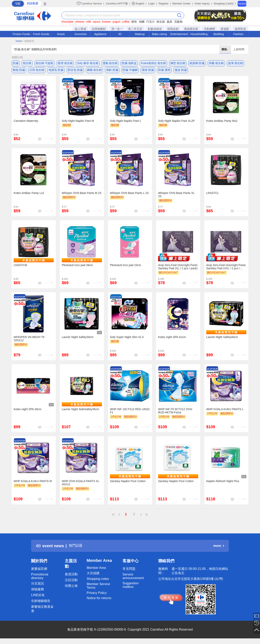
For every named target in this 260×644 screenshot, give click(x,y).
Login (151, 4)
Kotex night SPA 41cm (172, 339)
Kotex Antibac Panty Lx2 (29, 195)
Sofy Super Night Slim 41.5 (127, 339)
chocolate (67, 22)
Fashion (238, 34)
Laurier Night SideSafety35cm (80, 411)
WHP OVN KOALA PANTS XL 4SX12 (80, 485)
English (138, 3)
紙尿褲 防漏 (197, 63)
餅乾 (134, 22)
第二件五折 (135, 29)
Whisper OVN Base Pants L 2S (129, 195)
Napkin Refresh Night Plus (223, 484)
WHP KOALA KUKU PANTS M (33, 484)
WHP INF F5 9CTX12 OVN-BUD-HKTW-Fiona (175, 413)
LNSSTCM (20, 267)
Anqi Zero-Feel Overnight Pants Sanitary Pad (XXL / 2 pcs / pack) (226, 269)
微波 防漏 (181, 71)
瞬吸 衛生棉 (94, 71)
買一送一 (117, 29)
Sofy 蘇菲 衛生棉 (88, 63)
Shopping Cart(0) (224, 4)
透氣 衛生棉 (110, 63)
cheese (80, 22)
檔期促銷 (173, 29)
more (219, 548)
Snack (61, 34)
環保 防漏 (148, 71)
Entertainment (179, 34)
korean (106, 22)
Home (19, 41)
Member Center (182, 4)
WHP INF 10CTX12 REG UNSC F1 (130, 413)
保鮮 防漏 (112, 71)
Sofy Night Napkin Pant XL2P (176, 123)
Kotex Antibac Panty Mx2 (222, 123)
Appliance (100, 34)
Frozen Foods (21, 34)
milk (89, 22)
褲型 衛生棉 (178, 63)
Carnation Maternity (26, 123)
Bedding (219, 34)
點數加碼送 (155, 29)
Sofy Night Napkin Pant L (126, 123)
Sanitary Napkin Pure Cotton (128, 484)
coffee (126, 22)
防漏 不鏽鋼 (130, 71)
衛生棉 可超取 (45, 63)
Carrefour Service (89, 3)
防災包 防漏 (75, 71)
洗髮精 (178, 22)
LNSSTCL (213, 195)
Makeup (140, 34)
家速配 (225, 29)
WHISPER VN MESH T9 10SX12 (29, 341)
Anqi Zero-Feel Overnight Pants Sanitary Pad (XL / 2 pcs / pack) (178, 269)
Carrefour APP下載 (117, 4)
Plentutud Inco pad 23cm (125, 267)
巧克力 (150, 22)
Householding (199, 34)
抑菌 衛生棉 (216, 63)
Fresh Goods (41, 34)
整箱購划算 (191, 29)
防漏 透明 (164, 71)
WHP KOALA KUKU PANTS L (225, 411)
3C (120, 34)
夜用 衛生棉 (65, 63)
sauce (97, 22)
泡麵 (142, 22)
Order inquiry (202, 4)
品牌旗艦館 (99, 29)
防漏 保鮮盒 (129, 63)
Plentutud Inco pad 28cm (77, 267)
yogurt (116, 22)
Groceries (81, 34)
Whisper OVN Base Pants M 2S (82, 195)
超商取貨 (240, 29)
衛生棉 (27, 63)
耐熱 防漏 (19, 71)
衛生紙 (161, 22)
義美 (170, 22)
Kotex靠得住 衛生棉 (153, 63)
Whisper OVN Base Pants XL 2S (176, 197)
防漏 (16, 63)
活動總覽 (209, 29)
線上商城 (80, 29)
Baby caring (159, 34)
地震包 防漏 (56, 71)
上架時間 (239, 49)
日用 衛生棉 (37, 71)
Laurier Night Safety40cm (222, 339)
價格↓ (225, 49)
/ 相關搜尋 (28, 41)
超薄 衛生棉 (236, 63)
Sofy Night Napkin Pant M (78, 123)
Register (164, 4)
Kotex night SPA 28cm (27, 411)
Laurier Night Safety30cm (78, 339)
